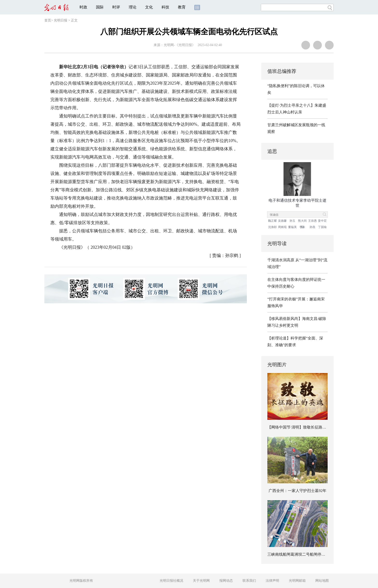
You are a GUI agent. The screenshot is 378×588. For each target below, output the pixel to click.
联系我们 (249, 581)
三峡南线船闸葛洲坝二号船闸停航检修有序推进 (308, 554)
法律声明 (272, 581)
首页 (48, 20)
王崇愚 (312, 221)
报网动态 (226, 581)
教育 (182, 7)
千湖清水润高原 (281, 260)
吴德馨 (282, 221)
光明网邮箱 (297, 581)
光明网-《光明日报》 (179, 45)
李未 (302, 227)
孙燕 (312, 227)
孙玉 (292, 221)
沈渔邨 (272, 227)
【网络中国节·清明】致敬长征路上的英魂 (303, 427)
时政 (83, 7)
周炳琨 (282, 227)
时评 (116, 7)
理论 (133, 7)
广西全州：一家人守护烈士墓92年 (297, 491)
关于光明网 (201, 581)
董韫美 (292, 227)
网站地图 (322, 581)
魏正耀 (272, 221)
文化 (149, 7)
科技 (165, 7)
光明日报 (61, 20)
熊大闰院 (302, 221)
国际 (100, 7)
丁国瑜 (322, 227)
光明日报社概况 (171, 581)
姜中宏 (322, 221)
